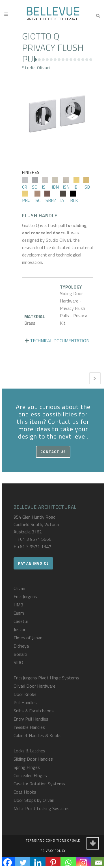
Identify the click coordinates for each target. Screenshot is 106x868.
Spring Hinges (27, 767)
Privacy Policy (53, 851)
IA (63, 197)
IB (76, 184)
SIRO (18, 662)
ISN (66, 184)
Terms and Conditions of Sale (53, 840)
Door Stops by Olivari (34, 800)
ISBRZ (50, 197)
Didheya (21, 646)
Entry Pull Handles (31, 719)
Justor (20, 629)
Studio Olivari (36, 68)
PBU (26, 197)
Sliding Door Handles (33, 759)
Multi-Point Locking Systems (42, 808)
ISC (37, 197)
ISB (87, 184)
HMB (18, 605)
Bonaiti (20, 654)
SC (35, 184)
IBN (55, 184)
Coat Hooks (25, 792)
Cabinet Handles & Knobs (38, 735)
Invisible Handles (29, 727)
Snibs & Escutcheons (34, 711)
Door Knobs (25, 694)
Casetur (21, 621)
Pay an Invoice (33, 563)
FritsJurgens (25, 596)
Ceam (19, 613)
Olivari (19, 588)
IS (45, 184)
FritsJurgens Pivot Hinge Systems (46, 678)
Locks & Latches (29, 751)
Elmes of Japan (28, 638)
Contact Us (53, 452)
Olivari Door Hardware (34, 686)
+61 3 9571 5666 (34, 539)
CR (25, 184)
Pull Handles (25, 702)
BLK (74, 197)
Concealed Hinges (30, 775)
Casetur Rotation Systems (39, 784)
